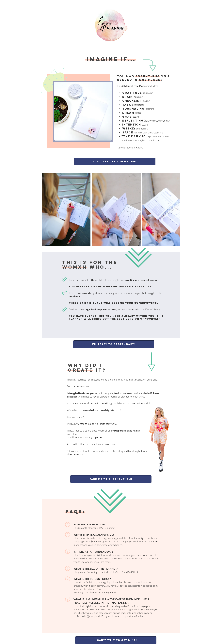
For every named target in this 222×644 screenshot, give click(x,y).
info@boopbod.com (147, 586)
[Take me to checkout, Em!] (111, 479)
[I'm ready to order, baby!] (114, 344)
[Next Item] (175, 210)
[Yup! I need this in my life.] (115, 161)
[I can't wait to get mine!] (116, 640)
